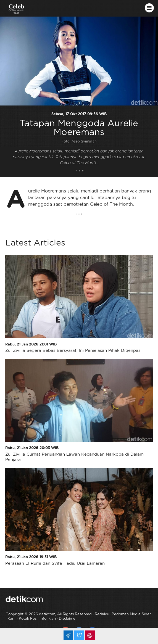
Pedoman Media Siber (131, 614)
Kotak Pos (28, 619)
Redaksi (102, 614)
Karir (12, 619)
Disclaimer (68, 619)
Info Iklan (48, 619)
